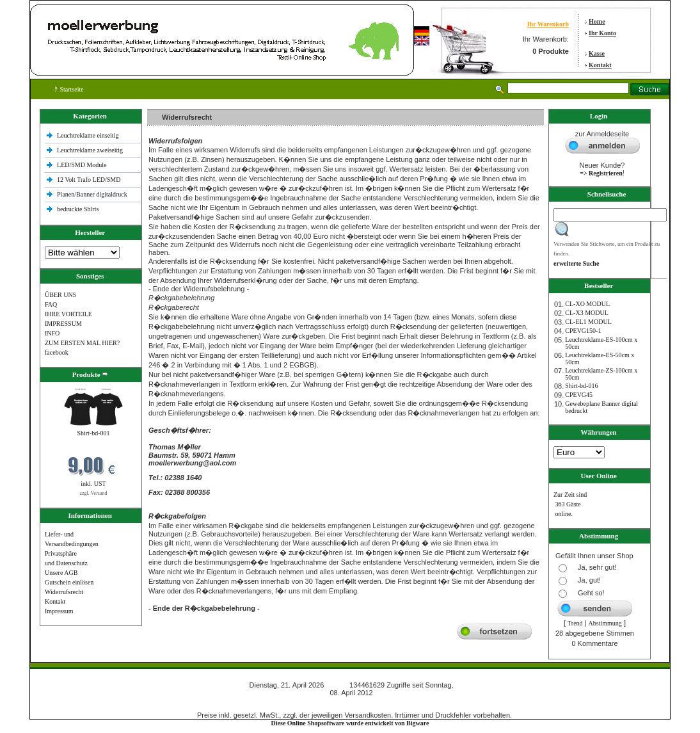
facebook (57, 352)
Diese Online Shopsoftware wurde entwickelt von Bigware (350, 723)
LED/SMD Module (82, 165)
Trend (575, 623)
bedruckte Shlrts (78, 209)
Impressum (59, 611)
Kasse (597, 53)
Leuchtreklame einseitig (89, 135)
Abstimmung (605, 623)
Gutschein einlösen (69, 582)
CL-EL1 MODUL (588, 322)
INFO (52, 333)
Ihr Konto (602, 33)
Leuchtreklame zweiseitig (91, 150)
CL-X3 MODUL (587, 313)
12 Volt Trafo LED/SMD (89, 180)
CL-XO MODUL (587, 304)
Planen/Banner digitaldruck (92, 194)
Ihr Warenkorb (548, 24)
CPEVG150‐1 (583, 331)
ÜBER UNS (60, 295)
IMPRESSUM (63, 324)
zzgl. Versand (94, 493)
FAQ (51, 304)
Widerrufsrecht (64, 592)
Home (597, 21)
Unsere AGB (61, 573)
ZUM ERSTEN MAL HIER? (82, 343)
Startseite (69, 89)
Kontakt (600, 65)
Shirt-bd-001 (93, 433)
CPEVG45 (579, 395)
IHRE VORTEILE (68, 314)
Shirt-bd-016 (581, 386)
